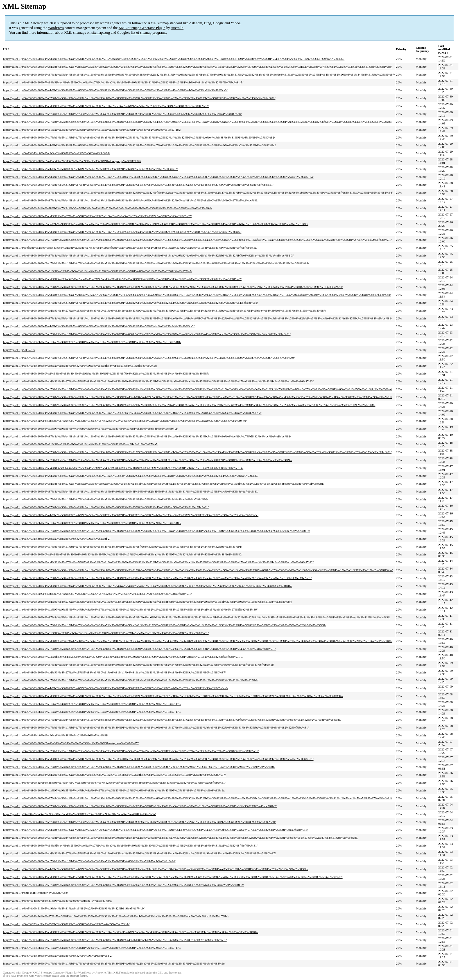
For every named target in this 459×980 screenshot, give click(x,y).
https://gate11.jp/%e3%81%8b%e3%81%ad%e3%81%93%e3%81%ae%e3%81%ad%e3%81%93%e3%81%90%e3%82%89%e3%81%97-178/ (92, 712)
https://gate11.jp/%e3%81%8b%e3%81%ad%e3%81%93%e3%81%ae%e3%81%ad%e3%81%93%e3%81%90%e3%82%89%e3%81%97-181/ (92, 342)
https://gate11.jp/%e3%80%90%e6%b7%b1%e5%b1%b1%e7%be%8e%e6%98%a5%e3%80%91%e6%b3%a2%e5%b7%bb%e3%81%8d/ (89, 861)
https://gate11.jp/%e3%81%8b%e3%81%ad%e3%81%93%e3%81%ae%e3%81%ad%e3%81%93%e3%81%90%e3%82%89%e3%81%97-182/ (92, 130)
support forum (79, 976)
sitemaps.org (101, 32)
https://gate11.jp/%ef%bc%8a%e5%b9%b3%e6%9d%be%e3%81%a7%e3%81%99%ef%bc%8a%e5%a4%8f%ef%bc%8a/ (79, 814)
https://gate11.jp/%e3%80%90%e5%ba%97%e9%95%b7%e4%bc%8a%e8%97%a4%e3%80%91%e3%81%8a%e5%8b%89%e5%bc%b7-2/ (90, 428)
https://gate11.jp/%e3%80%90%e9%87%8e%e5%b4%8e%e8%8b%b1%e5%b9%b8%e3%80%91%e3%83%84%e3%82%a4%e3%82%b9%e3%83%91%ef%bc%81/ (106, 507)
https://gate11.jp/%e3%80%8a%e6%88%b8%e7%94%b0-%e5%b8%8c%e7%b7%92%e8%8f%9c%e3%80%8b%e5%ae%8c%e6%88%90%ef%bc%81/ (97, 594)
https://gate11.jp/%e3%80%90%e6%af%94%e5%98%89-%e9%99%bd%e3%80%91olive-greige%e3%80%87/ (72, 161)
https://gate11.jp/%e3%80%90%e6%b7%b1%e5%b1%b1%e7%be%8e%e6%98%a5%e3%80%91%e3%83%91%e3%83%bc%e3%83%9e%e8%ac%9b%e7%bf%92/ (106, 499)
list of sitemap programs (148, 32)
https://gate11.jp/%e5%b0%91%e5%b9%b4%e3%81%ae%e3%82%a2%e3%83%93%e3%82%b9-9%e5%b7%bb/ (74, 908)
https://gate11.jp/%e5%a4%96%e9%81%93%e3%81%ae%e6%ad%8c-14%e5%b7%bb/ (58, 900)
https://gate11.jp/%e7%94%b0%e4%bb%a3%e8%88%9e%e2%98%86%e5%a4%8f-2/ (57, 539)
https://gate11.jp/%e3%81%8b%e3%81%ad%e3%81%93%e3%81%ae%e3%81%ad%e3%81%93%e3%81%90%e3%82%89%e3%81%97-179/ (92, 704)
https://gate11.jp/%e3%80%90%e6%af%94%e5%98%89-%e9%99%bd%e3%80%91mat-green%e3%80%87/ (71, 743)
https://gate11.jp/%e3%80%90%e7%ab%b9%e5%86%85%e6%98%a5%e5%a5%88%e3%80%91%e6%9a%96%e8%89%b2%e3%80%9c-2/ (91, 169)
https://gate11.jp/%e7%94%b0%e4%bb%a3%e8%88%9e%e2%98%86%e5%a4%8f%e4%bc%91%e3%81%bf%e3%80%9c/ (80, 366)
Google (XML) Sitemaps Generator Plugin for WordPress (56, 973)
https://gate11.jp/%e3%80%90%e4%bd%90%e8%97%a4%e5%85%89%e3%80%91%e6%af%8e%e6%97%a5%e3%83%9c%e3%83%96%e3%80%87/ (97, 216)
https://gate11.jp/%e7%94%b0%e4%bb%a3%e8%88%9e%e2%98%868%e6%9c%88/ (56, 153)
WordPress (56, 28)
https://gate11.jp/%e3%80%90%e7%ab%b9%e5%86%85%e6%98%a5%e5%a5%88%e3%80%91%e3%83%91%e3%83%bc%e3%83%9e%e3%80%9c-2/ (99, 326)
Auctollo (177, 28)
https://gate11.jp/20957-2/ (19, 350)
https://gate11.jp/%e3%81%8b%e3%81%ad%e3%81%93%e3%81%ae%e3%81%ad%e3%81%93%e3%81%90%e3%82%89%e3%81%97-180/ (92, 523)
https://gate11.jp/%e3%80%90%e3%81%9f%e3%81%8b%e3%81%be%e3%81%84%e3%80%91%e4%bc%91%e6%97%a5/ (81, 444)
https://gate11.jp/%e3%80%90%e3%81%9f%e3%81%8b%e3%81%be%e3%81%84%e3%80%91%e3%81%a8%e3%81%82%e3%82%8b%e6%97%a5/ (98, 271)
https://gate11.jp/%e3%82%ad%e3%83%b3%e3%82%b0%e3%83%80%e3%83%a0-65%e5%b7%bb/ (66, 924)
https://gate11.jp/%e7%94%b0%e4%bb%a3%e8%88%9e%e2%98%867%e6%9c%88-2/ (58, 956)
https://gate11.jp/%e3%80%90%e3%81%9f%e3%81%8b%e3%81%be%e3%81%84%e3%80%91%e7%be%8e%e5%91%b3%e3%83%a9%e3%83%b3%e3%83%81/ (106, 633)
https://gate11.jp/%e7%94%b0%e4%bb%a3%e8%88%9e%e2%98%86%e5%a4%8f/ (56, 735)
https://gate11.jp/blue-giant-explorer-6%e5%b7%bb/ (36, 893)
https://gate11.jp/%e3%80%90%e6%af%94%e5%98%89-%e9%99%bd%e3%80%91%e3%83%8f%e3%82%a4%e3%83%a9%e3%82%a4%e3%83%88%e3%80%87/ (106, 373)
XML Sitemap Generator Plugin (142, 28)
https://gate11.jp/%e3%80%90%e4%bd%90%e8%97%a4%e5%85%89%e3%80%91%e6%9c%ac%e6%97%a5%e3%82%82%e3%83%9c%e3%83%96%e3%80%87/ (106, 106)
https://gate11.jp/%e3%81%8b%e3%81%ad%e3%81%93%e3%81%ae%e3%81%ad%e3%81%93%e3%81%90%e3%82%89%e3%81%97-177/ (92, 948)
